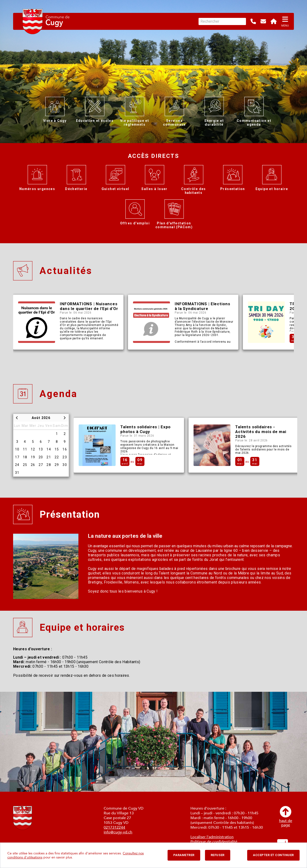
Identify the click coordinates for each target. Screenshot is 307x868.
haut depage (286, 817)
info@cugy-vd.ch (118, 832)
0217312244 (114, 827)
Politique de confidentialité (214, 842)
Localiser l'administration (212, 837)
